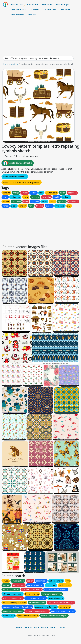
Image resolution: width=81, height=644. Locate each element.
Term (36, 627)
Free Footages (63, 4)
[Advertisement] (40, 37)
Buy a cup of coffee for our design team (22, 182)
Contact (61, 627)
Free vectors (17, 4)
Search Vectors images (15, 58)
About (53, 627)
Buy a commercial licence (15, 177)
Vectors (14, 64)
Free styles (65, 10)
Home (5, 64)
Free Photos (32, 4)
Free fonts (47, 4)
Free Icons (34, 10)
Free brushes (50, 10)
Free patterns (17, 15)
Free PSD (32, 15)
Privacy (44, 627)
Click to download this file (18, 163)
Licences (28, 627)
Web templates (18, 10)
